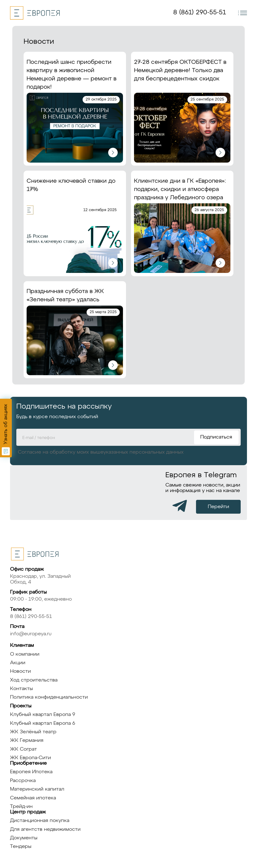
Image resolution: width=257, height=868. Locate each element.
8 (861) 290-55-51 (200, 13)
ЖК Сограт (23, 749)
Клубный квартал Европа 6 (43, 723)
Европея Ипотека (31, 772)
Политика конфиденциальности (49, 697)
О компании (25, 654)
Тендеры (21, 847)
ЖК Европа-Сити (30, 758)
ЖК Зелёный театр (33, 732)
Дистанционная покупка (40, 821)
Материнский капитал (37, 789)
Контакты (21, 689)
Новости (20, 671)
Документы (24, 838)
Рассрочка (23, 781)
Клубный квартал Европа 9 (43, 715)
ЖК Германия (27, 740)
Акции (18, 663)
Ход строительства (34, 680)
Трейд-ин (21, 807)
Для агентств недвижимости (45, 829)
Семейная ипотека (33, 798)
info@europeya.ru (31, 634)
